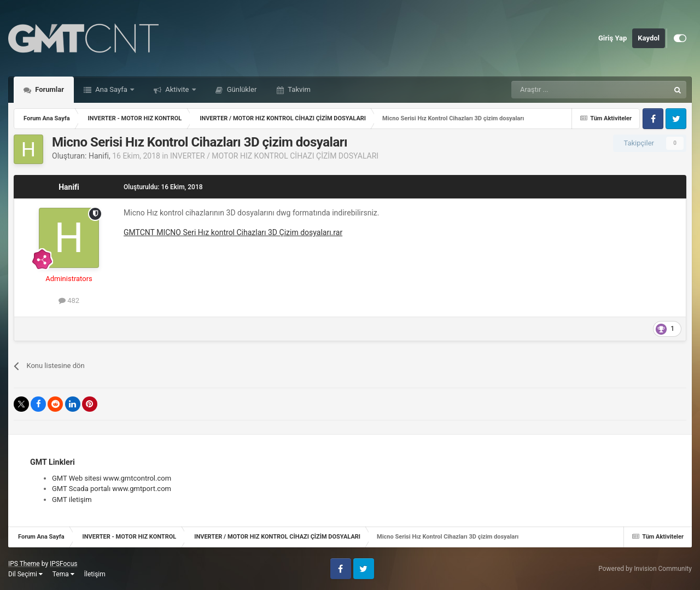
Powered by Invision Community (645, 569)
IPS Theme (24, 564)
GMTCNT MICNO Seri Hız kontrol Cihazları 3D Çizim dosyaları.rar (233, 232)
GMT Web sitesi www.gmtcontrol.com (112, 478)
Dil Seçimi (25, 574)
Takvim (298, 89)
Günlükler (241, 89)
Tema (63, 574)
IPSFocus (63, 564)
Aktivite (177, 89)
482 (69, 300)
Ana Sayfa (111, 89)
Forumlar (49, 89)
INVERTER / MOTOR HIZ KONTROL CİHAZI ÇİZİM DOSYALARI (274, 156)
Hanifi (99, 156)
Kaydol (649, 38)
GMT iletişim (72, 500)
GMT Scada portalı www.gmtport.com (112, 489)
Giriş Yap (612, 38)
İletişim (95, 574)
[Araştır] (564, 90)
